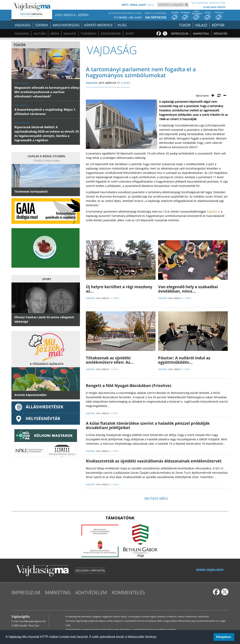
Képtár (218, 25)
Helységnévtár (37, 418)
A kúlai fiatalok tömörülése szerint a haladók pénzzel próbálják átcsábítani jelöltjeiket (148, 425)
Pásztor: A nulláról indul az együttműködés (184, 360)
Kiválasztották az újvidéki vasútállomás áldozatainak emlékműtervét (154, 461)
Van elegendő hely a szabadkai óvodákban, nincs (188, 289)
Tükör (186, 25)
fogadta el (213, 211)
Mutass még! (156, 498)
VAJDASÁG (92, 83)
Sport (130, 33)
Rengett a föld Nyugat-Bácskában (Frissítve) (129, 386)
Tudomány (89, 33)
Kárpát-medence (98, 25)
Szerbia (42, 25)
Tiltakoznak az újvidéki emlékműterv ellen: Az (110, 360)
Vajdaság (23, 25)
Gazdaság (22, 33)
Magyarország (66, 25)
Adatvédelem (91, 592)
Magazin (70, 33)
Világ (122, 25)
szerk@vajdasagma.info (33, 621)
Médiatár (220, 33)
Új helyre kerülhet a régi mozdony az (119, 289)
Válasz (202, 25)
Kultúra (40, 33)
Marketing (201, 33)
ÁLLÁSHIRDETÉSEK (39, 407)
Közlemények (111, 33)
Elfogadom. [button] (224, 637)
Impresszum (180, 33)
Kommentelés (128, 592)
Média (55, 33)
